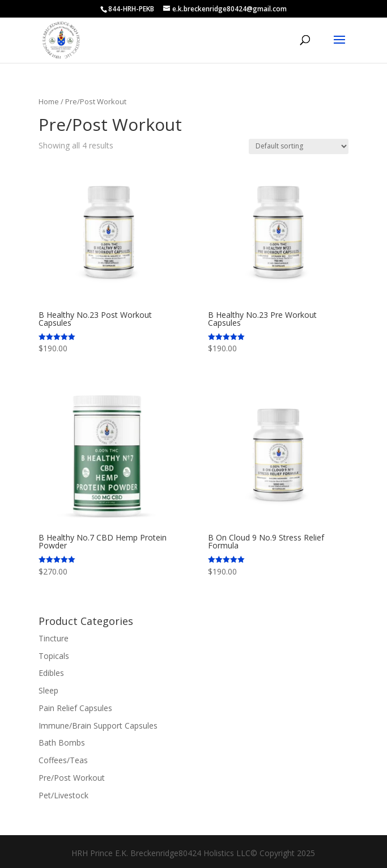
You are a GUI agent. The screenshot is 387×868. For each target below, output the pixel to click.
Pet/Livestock (63, 795)
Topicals (54, 656)
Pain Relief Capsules (75, 708)
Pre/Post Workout (72, 778)
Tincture (54, 638)
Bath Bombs (62, 743)
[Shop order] (299, 146)
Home (49, 101)
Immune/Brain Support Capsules (98, 726)
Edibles (51, 673)
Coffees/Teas (63, 760)
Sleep (48, 690)
